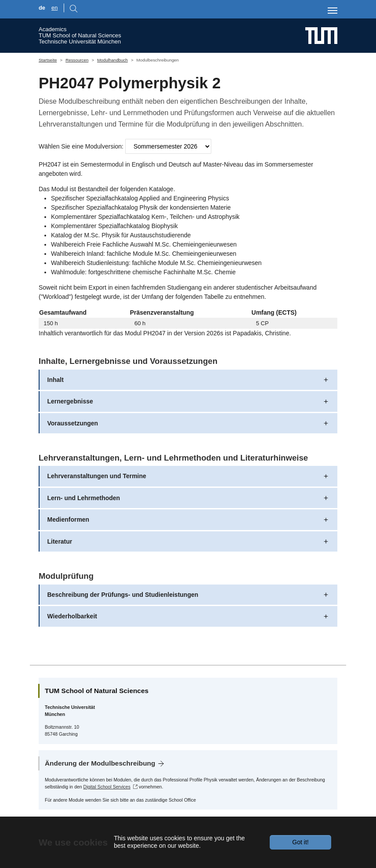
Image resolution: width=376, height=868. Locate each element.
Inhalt (56, 380)
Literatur (60, 541)
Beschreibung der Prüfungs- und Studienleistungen (123, 595)
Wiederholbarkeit (72, 616)
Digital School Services (107, 787)
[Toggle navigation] (333, 11)
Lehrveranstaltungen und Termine (97, 476)
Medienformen (69, 519)
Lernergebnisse (70, 401)
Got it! (300, 842)
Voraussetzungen (73, 423)
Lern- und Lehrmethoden (84, 498)
